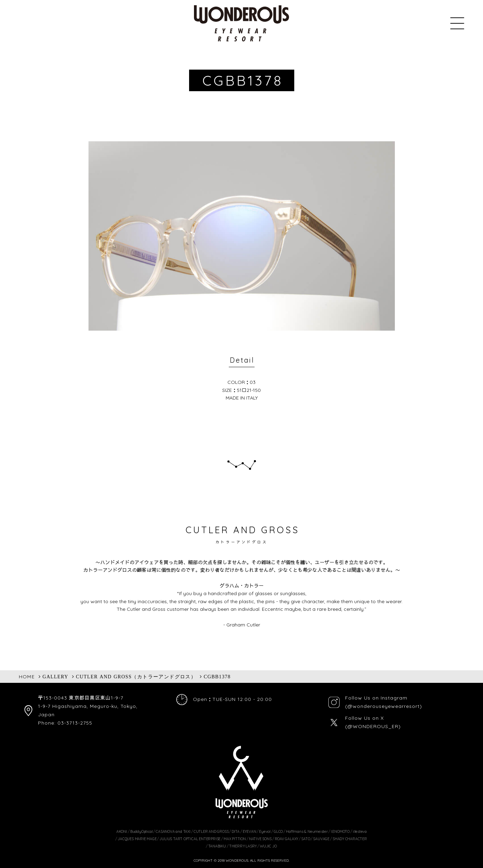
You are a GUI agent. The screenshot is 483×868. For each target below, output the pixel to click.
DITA (235, 831)
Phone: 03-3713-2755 (65, 723)
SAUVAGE (321, 839)
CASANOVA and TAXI (173, 831)
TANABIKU (217, 846)
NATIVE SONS (260, 839)
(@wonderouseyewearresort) (384, 706)
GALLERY (55, 677)
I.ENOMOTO (340, 831)
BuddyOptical (141, 831)
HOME (27, 677)
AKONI (122, 831)
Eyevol (265, 831)
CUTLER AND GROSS (211, 831)
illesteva (360, 831)
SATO (306, 839)
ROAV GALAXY (287, 839)
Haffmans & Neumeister (307, 831)
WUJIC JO (268, 846)
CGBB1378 (217, 677)
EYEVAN (250, 831)
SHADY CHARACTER (350, 839)
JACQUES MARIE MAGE (137, 839)
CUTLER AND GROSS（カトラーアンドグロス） (136, 677)
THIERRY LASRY (243, 846)
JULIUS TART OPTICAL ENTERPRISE (190, 839)
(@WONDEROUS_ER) (373, 726)
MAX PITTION (235, 839)
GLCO (278, 831)
